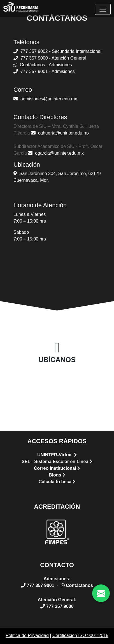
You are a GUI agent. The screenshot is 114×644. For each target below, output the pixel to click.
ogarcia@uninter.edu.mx (56, 153)
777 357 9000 (57, 606)
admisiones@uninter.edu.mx (45, 99)
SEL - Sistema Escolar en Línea (57, 462)
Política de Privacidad (27, 635)
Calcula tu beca (57, 482)
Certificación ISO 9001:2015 (80, 635)
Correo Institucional (57, 468)
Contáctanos (77, 585)
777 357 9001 (38, 585)
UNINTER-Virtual (57, 455)
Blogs (57, 475)
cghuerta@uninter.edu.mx (60, 133)
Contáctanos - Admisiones (43, 65)
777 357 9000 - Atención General (50, 58)
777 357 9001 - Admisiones (44, 71)
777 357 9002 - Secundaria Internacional (57, 51)
